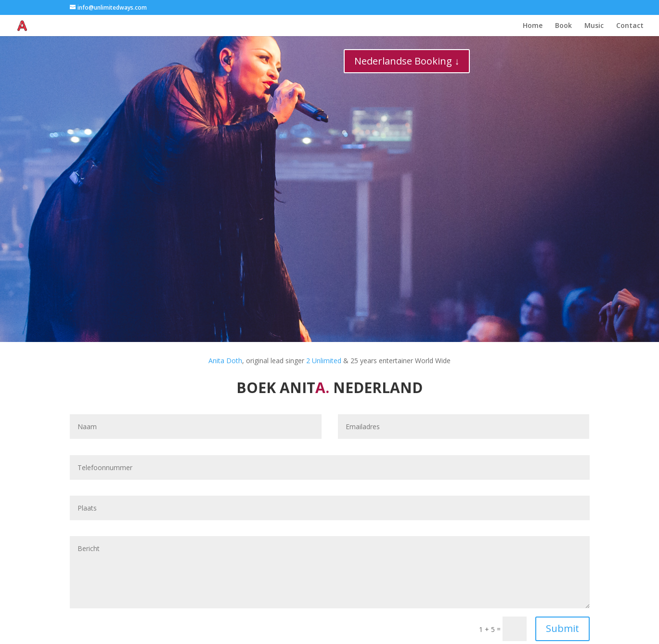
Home (533, 26)
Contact (630, 26)
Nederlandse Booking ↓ (407, 61)
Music (594, 26)
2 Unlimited (324, 361)
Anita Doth (225, 361)
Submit (562, 628)
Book (563, 26)
